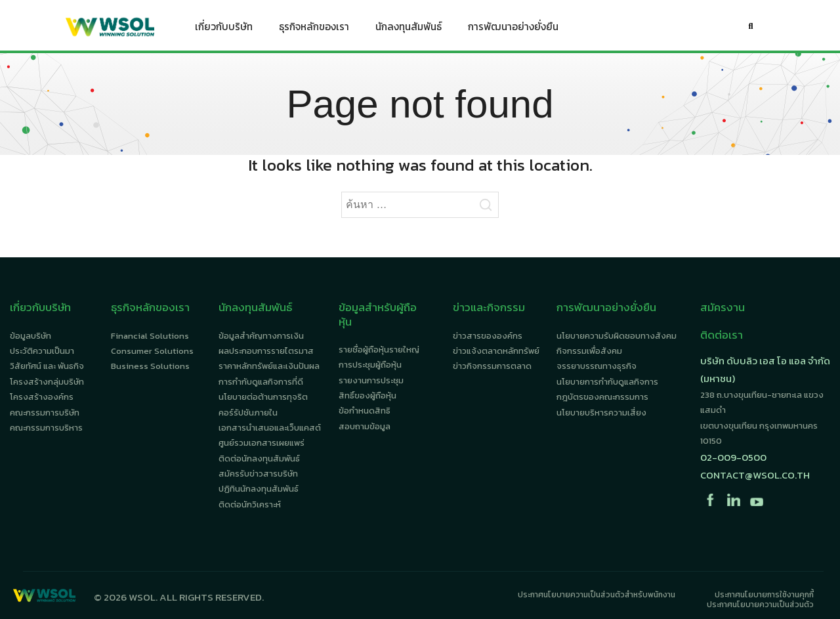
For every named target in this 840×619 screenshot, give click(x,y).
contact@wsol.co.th (755, 475)
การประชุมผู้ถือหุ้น (370, 365)
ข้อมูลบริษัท (31, 336)
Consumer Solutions (152, 351)
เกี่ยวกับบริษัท (224, 30)
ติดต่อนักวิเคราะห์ (250, 504)
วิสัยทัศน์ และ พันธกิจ (47, 366)
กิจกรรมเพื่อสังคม (589, 351)
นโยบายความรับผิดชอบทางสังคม (617, 336)
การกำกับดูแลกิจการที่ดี (261, 382)
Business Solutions (150, 366)
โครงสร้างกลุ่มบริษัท (47, 382)
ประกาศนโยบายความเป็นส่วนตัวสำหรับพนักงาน (597, 595)
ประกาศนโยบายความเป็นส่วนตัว (760, 605)
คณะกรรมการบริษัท (45, 413)
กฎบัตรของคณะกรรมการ (602, 397)
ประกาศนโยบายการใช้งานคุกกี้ (764, 595)
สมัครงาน (723, 307)
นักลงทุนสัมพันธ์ (409, 30)
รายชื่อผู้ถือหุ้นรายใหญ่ (379, 350)
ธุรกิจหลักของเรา (314, 30)
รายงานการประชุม (371, 380)
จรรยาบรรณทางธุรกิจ (597, 366)
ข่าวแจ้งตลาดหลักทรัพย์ (496, 351)
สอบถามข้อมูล (365, 426)
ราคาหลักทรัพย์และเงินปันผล (269, 366)
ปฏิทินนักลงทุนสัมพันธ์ (259, 489)
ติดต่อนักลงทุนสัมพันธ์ (259, 459)
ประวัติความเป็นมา (42, 351)
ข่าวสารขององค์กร (488, 336)
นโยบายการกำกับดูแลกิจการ (607, 382)
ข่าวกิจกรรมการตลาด (492, 366)
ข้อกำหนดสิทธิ (365, 411)
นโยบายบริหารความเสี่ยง (601, 413)
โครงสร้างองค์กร (42, 397)
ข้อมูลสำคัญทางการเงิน (261, 336)
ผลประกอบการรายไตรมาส (266, 351)
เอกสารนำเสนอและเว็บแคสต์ (270, 428)
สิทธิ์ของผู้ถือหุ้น (367, 395)
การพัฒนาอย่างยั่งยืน (513, 30)
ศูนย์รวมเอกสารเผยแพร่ (262, 443)
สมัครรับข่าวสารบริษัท (258, 474)
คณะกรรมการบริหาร (46, 428)
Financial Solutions (150, 336)
